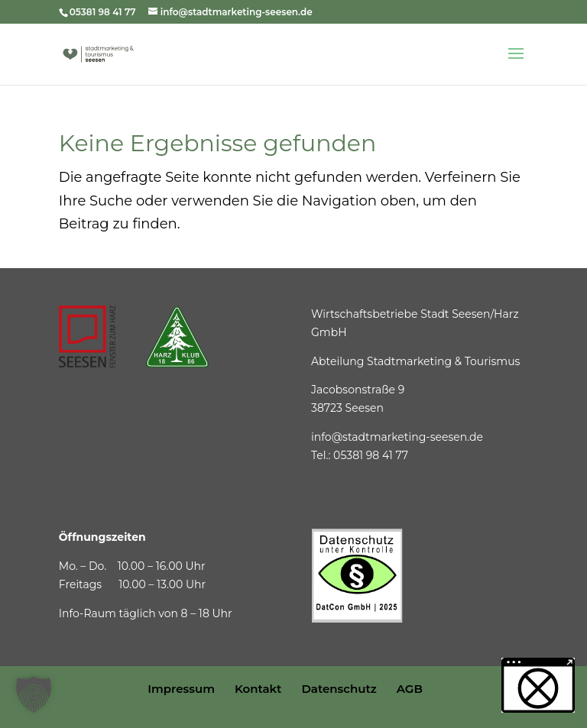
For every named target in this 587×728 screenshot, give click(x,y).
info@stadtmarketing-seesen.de (397, 437)
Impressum (181, 689)
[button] (34, 694)
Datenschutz (339, 689)
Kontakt (258, 689)
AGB (410, 689)
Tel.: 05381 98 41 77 (360, 455)
